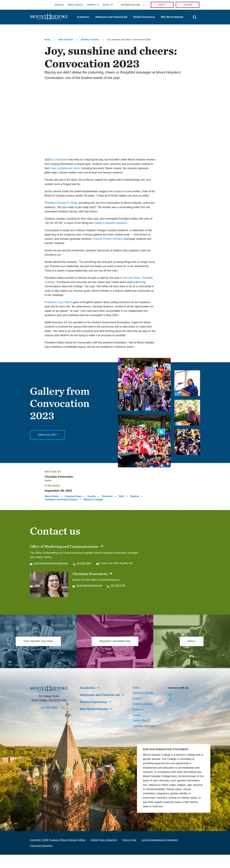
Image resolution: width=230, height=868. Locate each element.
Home (47, 40)
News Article (52, 496)
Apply (162, 5)
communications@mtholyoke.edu (51, 563)
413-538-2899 (84, 563)
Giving (136, 687)
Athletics (91, 5)
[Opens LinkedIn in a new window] (183, 695)
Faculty (92, 496)
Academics (83, 17)
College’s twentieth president (110, 223)
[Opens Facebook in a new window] (177, 695)
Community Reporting (41, 846)
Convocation (60, 160)
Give (186, 5)
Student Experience (144, 17)
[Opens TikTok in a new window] (170, 699)
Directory (59, 5)
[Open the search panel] (195, 18)
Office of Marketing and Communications (64, 546)
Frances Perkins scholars (108, 239)
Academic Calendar (143, 704)
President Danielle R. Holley (61, 203)
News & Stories (75, 5)
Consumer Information (144, 726)
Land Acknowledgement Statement (160, 840)
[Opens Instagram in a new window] (170, 695)
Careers (137, 715)
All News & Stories (90, 40)
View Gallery (47, 435)
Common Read (73, 496)
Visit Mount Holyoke (143, 693)
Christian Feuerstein (90, 574)
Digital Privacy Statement (104, 840)
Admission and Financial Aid (111, 17)
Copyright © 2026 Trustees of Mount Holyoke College (58, 840)
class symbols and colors (65, 168)
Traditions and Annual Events (61, 500)
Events (106, 5)
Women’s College (93, 500)
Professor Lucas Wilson (58, 302)
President (107, 496)
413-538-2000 (49, 707)
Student (135, 496)
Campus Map (140, 720)
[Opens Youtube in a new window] (190, 695)
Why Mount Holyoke (172, 17)
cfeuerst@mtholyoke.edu (89, 585)
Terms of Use (129, 840)
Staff (121, 496)
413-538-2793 (118, 585)
